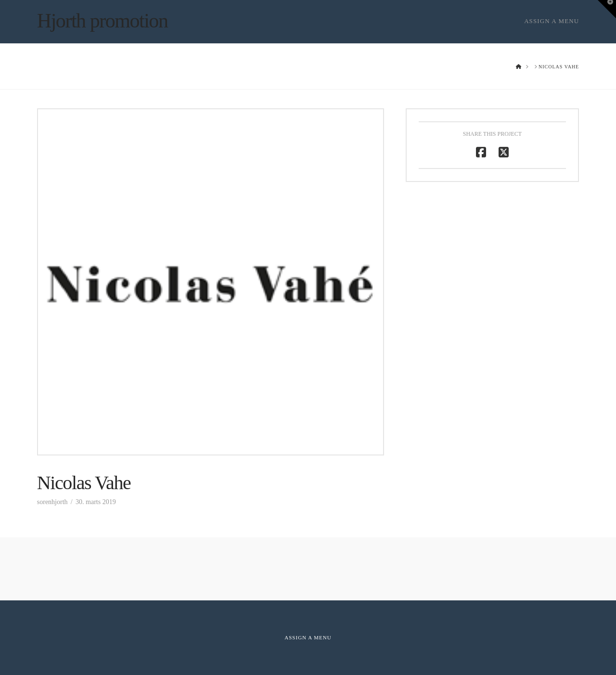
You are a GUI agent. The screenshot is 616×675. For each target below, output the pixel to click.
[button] (607, 9)
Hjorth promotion (103, 21)
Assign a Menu (552, 21)
